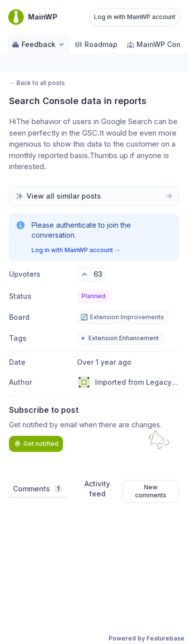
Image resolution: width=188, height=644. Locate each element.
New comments (151, 491)
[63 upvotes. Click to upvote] (91, 274)
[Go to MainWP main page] (33, 17)
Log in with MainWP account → (76, 250)
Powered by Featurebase (146, 638)
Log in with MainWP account (135, 17)
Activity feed (97, 489)
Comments (38, 489)
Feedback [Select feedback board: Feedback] (38, 44)
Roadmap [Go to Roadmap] (96, 44)
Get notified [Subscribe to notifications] (36, 444)
